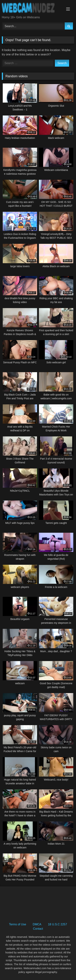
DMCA (37, 924)
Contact (38, 929)
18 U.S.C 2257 (58, 924)
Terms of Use (17, 924)
